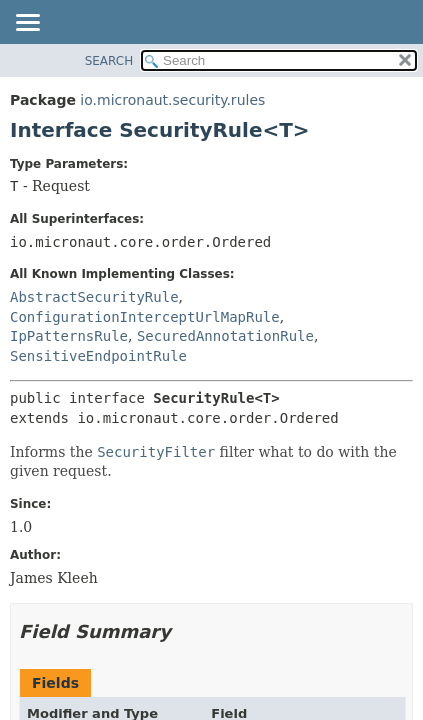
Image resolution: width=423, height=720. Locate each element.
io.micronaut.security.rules (172, 100)
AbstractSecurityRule (94, 297)
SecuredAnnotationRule (225, 336)
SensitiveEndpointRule (98, 356)
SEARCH (109, 61)
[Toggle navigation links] (27, 24)
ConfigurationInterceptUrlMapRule (145, 317)
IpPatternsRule (69, 336)
